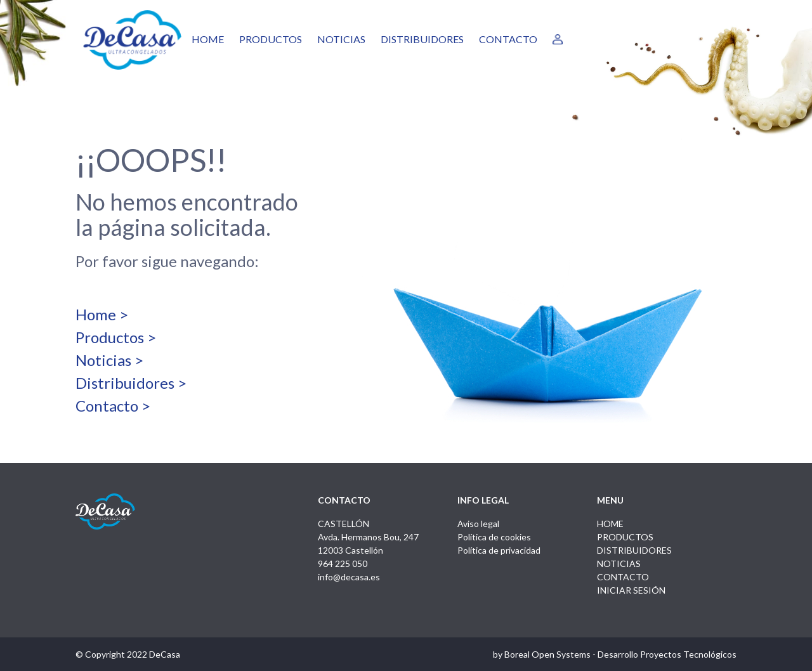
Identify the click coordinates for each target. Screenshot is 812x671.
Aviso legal (478, 524)
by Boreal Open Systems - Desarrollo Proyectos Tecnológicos (615, 654)
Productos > (116, 337)
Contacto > (113, 406)
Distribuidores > (131, 383)
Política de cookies (494, 537)
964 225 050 (343, 564)
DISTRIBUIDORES (422, 39)
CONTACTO (508, 39)
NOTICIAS (341, 39)
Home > (102, 314)
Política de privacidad (499, 550)
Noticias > (109, 360)
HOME (208, 39)
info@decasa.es (349, 577)
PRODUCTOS (271, 39)
